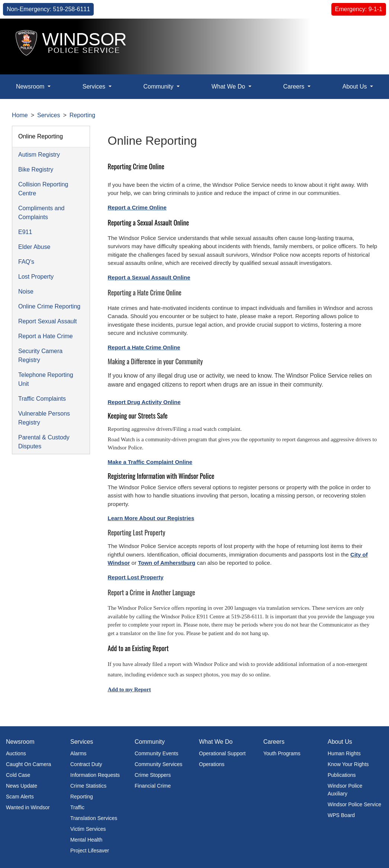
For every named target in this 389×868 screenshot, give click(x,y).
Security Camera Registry (40, 355)
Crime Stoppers (153, 775)
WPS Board (341, 815)
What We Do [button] (229, 87)
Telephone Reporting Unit (46, 379)
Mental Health (86, 840)
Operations (212, 764)
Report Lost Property (136, 577)
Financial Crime (153, 786)
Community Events (156, 753)
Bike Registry (36, 169)
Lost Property (36, 277)
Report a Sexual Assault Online (149, 277)
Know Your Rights (348, 764)
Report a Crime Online (137, 207)
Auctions (16, 753)
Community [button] (159, 87)
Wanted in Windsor (28, 807)
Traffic (77, 807)
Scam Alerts (20, 797)
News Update (22, 786)
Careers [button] (294, 87)
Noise (26, 292)
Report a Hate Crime (46, 336)
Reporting (82, 115)
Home (20, 115)
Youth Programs (282, 753)
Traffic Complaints (42, 399)
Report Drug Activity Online (144, 402)
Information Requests (95, 775)
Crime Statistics (88, 786)
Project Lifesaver (90, 851)
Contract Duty (86, 764)
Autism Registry (39, 155)
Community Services (158, 764)
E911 (25, 232)
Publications (342, 775)
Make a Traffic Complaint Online (150, 462)
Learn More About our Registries (151, 518)
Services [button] (95, 87)
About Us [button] (356, 87)
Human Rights (344, 753)
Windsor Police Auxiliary (345, 790)
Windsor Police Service (354, 804)
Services (49, 115)
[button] (365, 36)
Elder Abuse (34, 247)
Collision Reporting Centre (43, 189)
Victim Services (88, 829)
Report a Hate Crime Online (144, 347)
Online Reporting (41, 136)
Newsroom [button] (31, 87)
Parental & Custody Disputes (44, 442)
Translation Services (94, 818)
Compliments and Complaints (41, 213)
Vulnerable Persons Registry (44, 418)
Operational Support (222, 753)
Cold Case (18, 775)
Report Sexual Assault (47, 321)
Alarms (78, 753)
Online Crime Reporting (49, 306)
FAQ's (26, 262)
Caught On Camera (28, 764)
